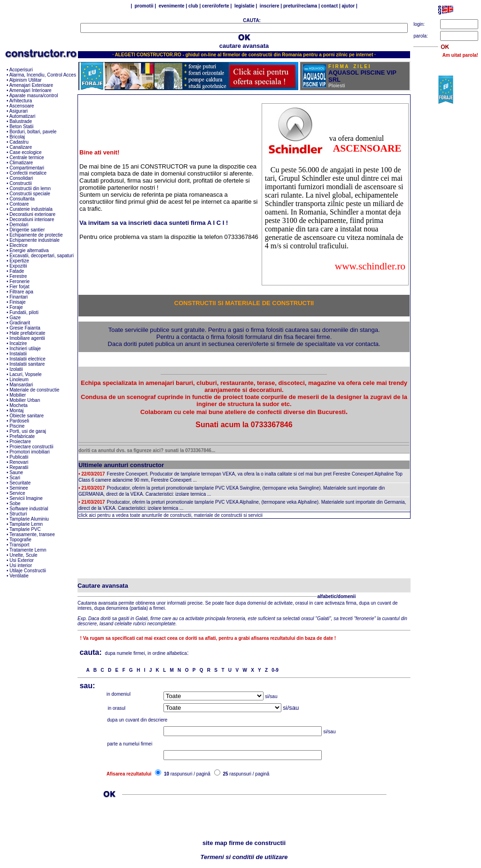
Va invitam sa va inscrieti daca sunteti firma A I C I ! (154, 223)
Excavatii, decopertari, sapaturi (42, 256)
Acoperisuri (21, 70)
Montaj (16, 411)
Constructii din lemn (30, 188)
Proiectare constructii (31, 447)
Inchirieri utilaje (25, 349)
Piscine (17, 426)
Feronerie (19, 281)
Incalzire (18, 343)
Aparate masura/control (34, 96)
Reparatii (19, 467)
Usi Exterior (22, 560)
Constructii (20, 183)
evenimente (172, 6)
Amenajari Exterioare (31, 85)
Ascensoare (22, 106)
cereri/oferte (216, 6)
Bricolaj (17, 137)
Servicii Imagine (26, 498)
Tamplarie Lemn (26, 524)
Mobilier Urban (25, 400)
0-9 (275, 670)
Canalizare (21, 147)
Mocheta (18, 405)
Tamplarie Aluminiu (29, 519)
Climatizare (21, 163)
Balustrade (21, 121)
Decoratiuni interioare (32, 219)
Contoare (19, 204)
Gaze (15, 318)
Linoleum (19, 380)
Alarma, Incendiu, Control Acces (43, 75)
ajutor (349, 6)
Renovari (19, 462)
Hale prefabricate (27, 333)
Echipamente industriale (35, 240)
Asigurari (19, 111)
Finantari (19, 297)
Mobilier (18, 395)
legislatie (244, 6)
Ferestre (18, 276)
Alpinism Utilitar (26, 80)
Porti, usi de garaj (28, 431)
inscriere (269, 6)
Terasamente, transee (32, 534)
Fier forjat (19, 287)
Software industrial (29, 509)
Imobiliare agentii (27, 338)
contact (329, 6)
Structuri (18, 514)
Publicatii (19, 457)
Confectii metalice (28, 173)
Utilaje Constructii (28, 571)
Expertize (19, 261)
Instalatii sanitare (27, 364)
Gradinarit (20, 323)
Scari (15, 478)
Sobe (15, 503)
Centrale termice (27, 157)
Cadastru (19, 142)
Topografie (20, 540)
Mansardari (21, 385)
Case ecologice (25, 152)
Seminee (19, 488)
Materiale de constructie (34, 390)
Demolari (19, 225)
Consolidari (21, 178)
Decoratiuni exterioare (32, 214)
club (193, 6)
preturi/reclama (300, 6)
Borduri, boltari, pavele (33, 132)
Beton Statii (21, 127)
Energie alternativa (29, 250)
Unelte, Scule (23, 555)
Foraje (16, 307)
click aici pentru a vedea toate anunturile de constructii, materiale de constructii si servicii (171, 515)
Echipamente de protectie (36, 235)
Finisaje (17, 302)
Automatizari (23, 116)
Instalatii (18, 354)
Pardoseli (19, 421)
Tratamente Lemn (28, 550)
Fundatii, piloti (24, 312)
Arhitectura (21, 101)
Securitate (20, 483)
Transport (19, 545)
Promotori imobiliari (30, 452)
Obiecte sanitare (27, 416)
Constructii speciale (30, 194)
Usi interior (21, 565)
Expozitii (18, 266)
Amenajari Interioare (31, 90)
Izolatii (16, 369)
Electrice (18, 245)
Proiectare (20, 442)
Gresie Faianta (25, 328)
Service (17, 493)
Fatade (17, 271)
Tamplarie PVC (25, 529)
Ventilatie (19, 576)
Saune (16, 472)
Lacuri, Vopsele (25, 374)
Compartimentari (27, 168)
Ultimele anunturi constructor (121, 465)
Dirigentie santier (27, 230)
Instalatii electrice (27, 359)
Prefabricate (22, 436)
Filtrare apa (21, 292)
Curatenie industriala (31, 209)
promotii (144, 6)
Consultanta (22, 199)
